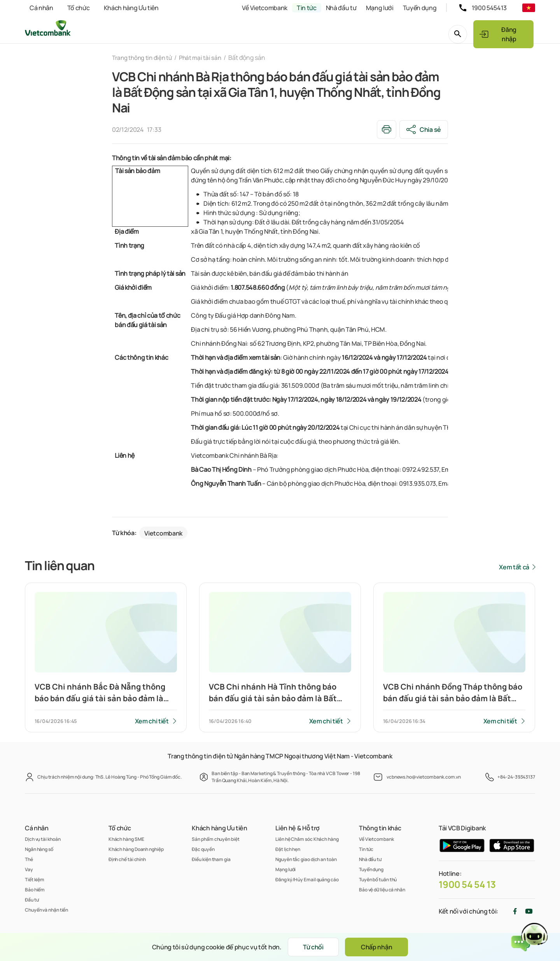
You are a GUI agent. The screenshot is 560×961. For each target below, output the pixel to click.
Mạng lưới (380, 8)
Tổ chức (79, 8)
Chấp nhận (378, 947)
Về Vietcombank (265, 8)
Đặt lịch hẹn (288, 849)
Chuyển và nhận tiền (46, 910)
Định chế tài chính (127, 859)
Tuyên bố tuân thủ (378, 880)
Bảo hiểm (35, 890)
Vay (29, 869)
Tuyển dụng (420, 8)
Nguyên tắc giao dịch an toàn (306, 859)
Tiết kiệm (35, 880)
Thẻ (29, 859)
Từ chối (311, 947)
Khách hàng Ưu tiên (131, 8)
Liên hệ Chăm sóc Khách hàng (307, 839)
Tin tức (307, 8)
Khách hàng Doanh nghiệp (136, 849)
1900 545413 (489, 8)
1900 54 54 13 (467, 884)
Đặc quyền (203, 849)
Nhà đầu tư (341, 8)
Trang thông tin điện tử (144, 58)
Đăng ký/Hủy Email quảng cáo (307, 880)
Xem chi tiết (151, 721)
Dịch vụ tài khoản (43, 839)
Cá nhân (41, 8)
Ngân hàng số (39, 849)
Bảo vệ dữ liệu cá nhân (382, 890)
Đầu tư (32, 900)
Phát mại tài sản (206, 58)
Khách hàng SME (126, 839)
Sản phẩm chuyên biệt (215, 839)
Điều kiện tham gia (211, 859)
